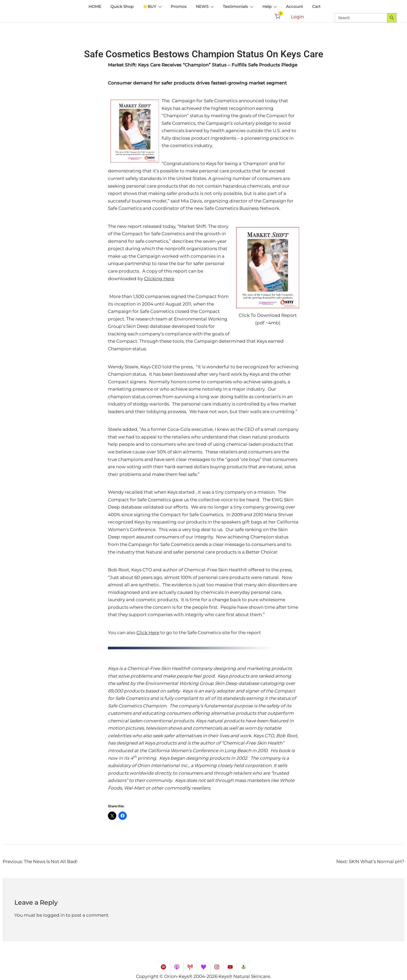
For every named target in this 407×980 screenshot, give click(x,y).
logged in (54, 915)
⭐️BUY (150, 6)
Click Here (148, 633)
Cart (316, 6)
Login (297, 17)
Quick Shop (122, 6)
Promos (179, 6)
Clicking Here (159, 279)
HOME (95, 6)
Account (295, 6)
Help (267, 6)
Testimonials (235, 6)
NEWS (202, 6)
